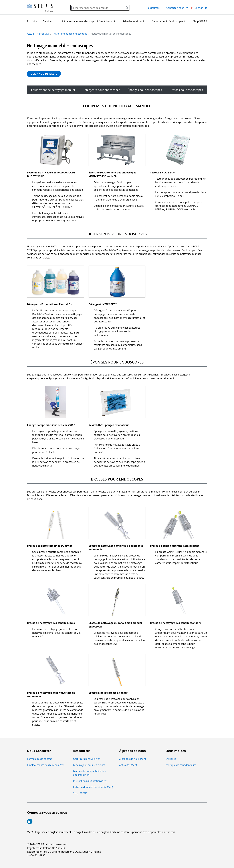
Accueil (31, 34)
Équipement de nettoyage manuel (53, 90)
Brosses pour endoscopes (186, 90)
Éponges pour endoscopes (145, 90)
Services (48, 21)
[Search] (100, 8)
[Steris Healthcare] (40, 8)
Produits (32, 21)
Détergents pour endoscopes (101, 90)
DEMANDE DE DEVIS (44, 74)
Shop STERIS (200, 21)
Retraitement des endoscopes (70, 34)
